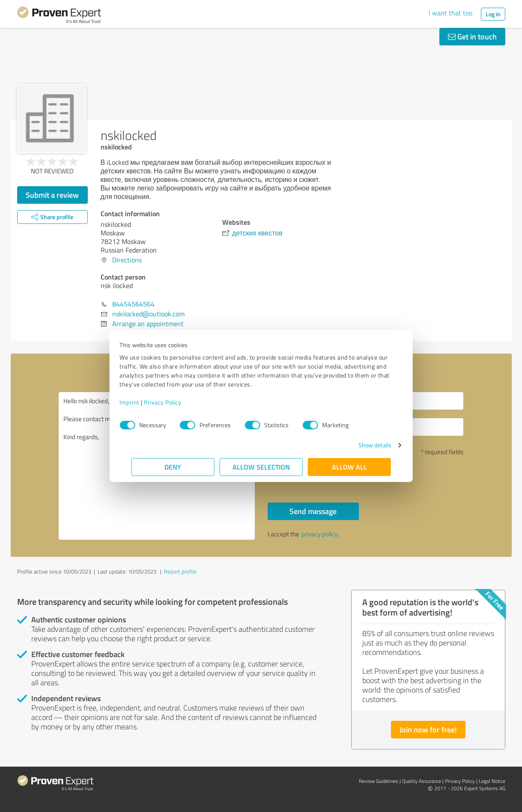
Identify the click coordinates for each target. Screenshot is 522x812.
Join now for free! (428, 729)
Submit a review (52, 195)
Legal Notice (492, 781)
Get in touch (472, 36)
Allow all (349, 467)
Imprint (142, 402)
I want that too (450, 13)
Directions (127, 260)
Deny (173, 467)
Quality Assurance (422, 781)
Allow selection (261, 467)
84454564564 (133, 304)
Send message (313, 511)
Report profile (180, 571)
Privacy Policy (174, 402)
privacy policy (319, 534)
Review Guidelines (379, 781)
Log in (493, 14)
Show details (363, 445)
